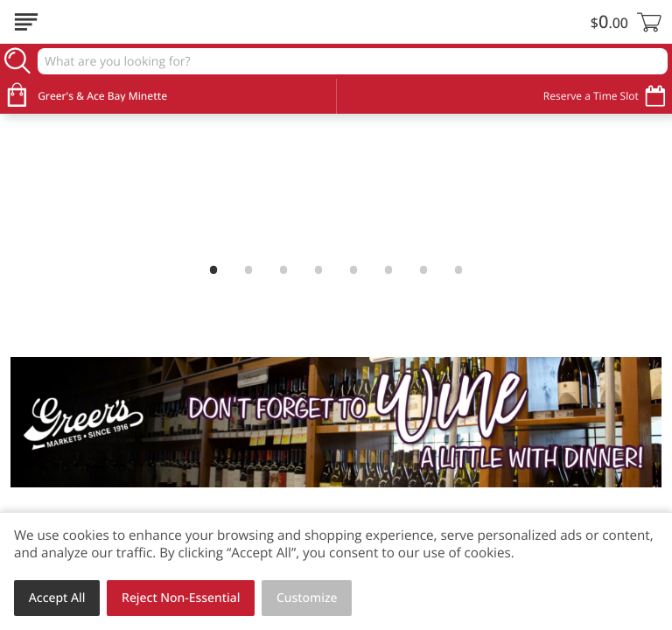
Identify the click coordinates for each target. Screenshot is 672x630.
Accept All (57, 598)
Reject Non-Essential (181, 598)
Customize (307, 598)
